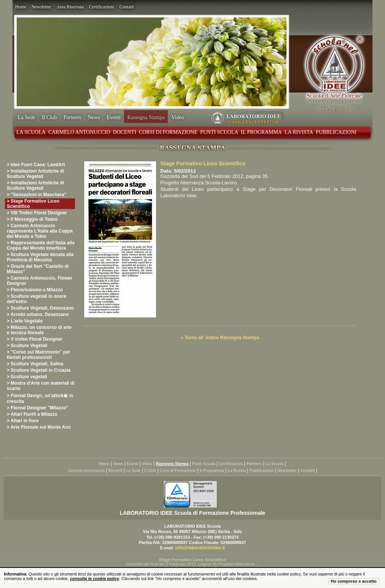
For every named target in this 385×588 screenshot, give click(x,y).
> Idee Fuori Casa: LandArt (36, 165)
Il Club (49, 117)
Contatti (127, 7)
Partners (72, 117)
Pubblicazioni (336, 132)
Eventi (114, 117)
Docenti (124, 132)
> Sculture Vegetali (27, 346)
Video (178, 117)
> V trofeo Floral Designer (34, 339)
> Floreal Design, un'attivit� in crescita (40, 399)
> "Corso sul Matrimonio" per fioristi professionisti (38, 355)
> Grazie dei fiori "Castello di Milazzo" (38, 269)
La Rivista (299, 132)
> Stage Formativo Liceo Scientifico (33, 204)
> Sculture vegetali (27, 377)
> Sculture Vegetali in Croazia (39, 370)
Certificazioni (102, 7)
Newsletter (41, 7)
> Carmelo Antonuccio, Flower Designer (40, 281)
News (94, 117)
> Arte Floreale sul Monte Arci (39, 427)
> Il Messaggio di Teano (32, 219)
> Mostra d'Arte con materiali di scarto (41, 386)
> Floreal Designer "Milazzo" (38, 408)
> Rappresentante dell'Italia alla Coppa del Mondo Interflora (41, 245)
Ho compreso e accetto (354, 581)
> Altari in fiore (23, 421)
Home (21, 7)
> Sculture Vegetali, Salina (35, 364)
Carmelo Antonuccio (79, 132)
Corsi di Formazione (168, 132)
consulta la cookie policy (94, 579)
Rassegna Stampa (146, 117)
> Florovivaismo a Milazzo (35, 290)
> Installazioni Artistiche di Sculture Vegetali (35, 174)
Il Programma (261, 132)
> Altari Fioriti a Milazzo (32, 414)
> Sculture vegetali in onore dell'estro (37, 299)
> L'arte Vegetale (25, 321)
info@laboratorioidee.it (200, 548)
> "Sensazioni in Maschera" (37, 195)
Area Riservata (70, 7)
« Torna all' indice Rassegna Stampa (220, 338)
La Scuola (31, 132)
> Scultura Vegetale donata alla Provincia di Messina (40, 257)
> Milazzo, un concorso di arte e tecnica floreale (39, 330)
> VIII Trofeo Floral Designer (37, 213)
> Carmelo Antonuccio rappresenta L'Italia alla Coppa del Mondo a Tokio (40, 231)
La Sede (26, 117)
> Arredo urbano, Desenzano (38, 314)
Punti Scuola (219, 132)
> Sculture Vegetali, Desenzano (40, 308)
